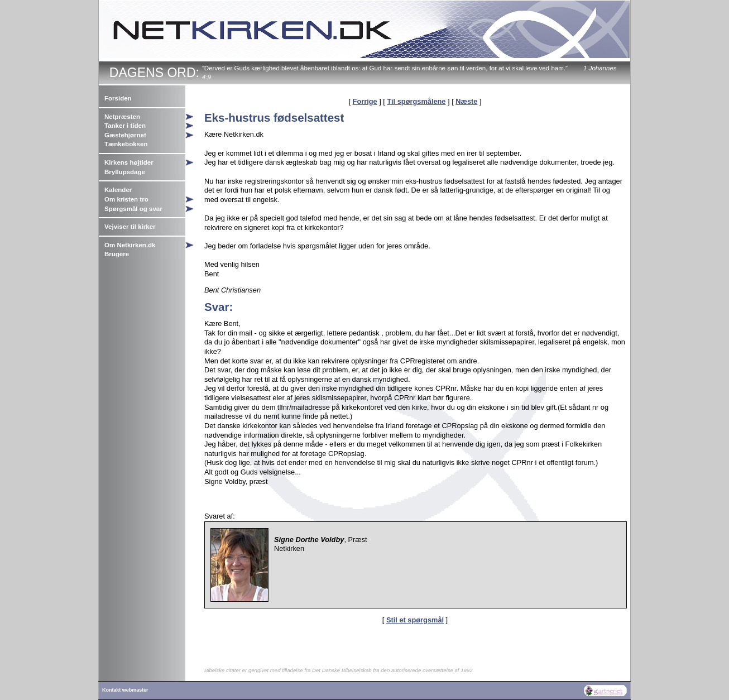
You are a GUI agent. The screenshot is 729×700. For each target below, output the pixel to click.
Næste (466, 101)
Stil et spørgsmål (415, 620)
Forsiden (118, 98)
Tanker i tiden (125, 126)
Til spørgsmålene (416, 101)
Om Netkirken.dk (130, 245)
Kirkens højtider (129, 162)
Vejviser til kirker (130, 227)
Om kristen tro (126, 199)
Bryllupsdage (125, 172)
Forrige (365, 101)
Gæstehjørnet (125, 135)
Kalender (118, 190)
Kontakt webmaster (125, 690)
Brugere (117, 254)
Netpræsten (122, 117)
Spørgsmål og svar (133, 209)
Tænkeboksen (126, 144)
